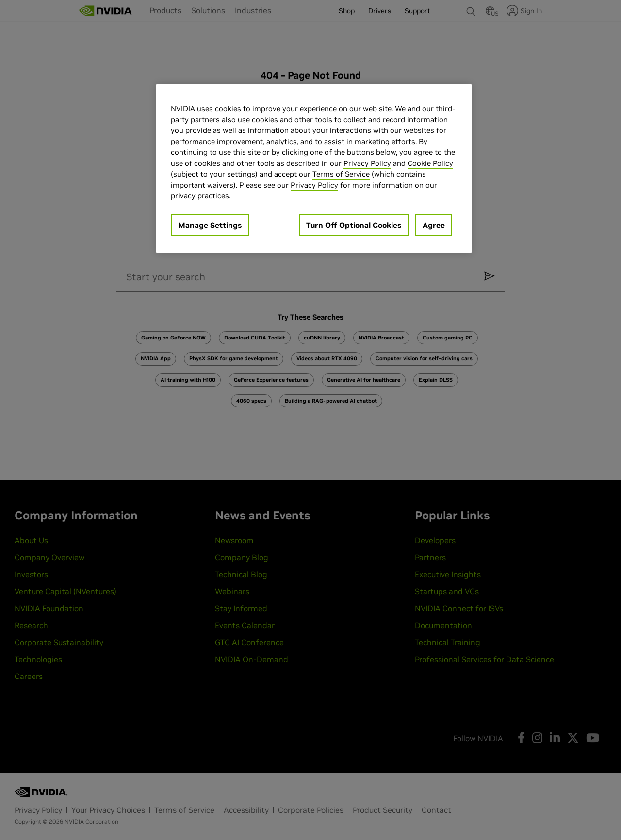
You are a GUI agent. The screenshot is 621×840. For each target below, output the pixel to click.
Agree (434, 225)
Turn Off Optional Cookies (354, 225)
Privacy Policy (367, 163)
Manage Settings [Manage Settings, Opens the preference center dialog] (210, 225)
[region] (314, 169)
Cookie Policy (430, 163)
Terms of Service (341, 174)
